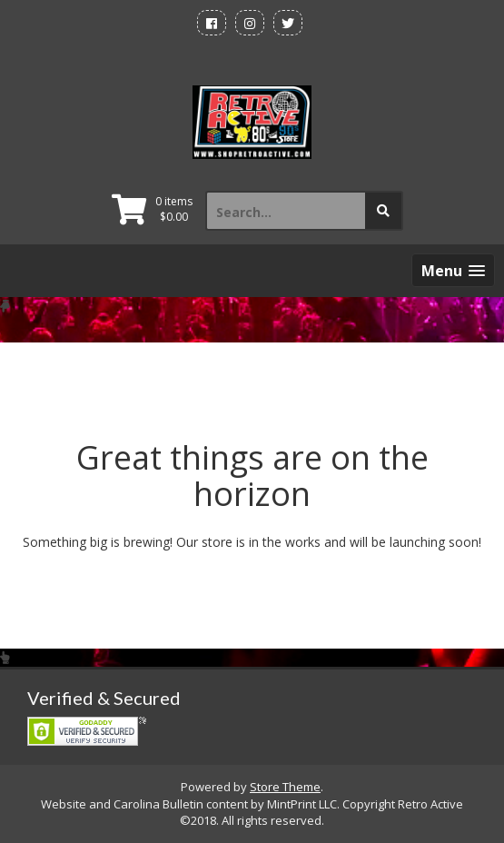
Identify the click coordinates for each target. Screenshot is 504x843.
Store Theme (285, 787)
